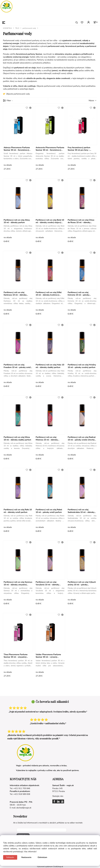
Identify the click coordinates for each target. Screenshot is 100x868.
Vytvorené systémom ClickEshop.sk (50, 866)
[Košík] (95, 22)
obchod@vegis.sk (24, 808)
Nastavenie (26, 857)
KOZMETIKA (7, 28)
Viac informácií (30, 852)
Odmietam (42, 857)
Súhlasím (10, 857)
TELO (17, 28)
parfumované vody (29, 28)
